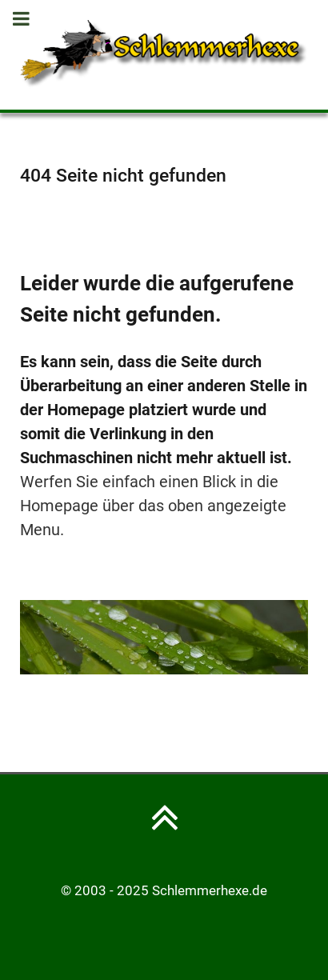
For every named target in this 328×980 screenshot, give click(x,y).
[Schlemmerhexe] (164, 54)
